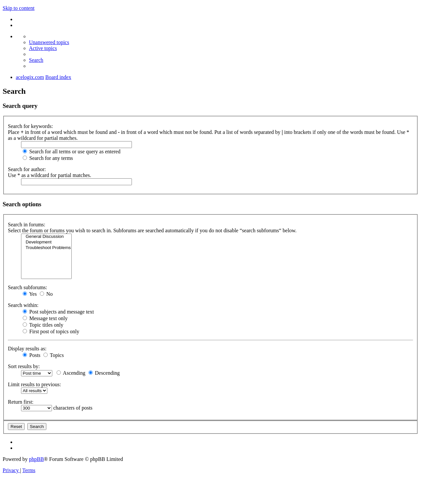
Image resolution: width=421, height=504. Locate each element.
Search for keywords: (30, 126)
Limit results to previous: (34, 384)
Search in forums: (27, 225)
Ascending (71, 373)
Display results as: (27, 349)
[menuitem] (49, 42)
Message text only (45, 318)
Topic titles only (43, 325)
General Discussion (46, 237)
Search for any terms (48, 158)
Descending (104, 373)
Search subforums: (28, 287)
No (46, 294)
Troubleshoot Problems (46, 248)
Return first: (21, 402)
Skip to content (19, 8)
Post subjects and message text (58, 312)
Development (46, 242)
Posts (32, 355)
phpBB (36, 459)
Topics (54, 355)
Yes (30, 294)
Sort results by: (24, 366)
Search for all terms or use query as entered (72, 151)
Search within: (23, 305)
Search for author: (27, 169)
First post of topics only (51, 331)
